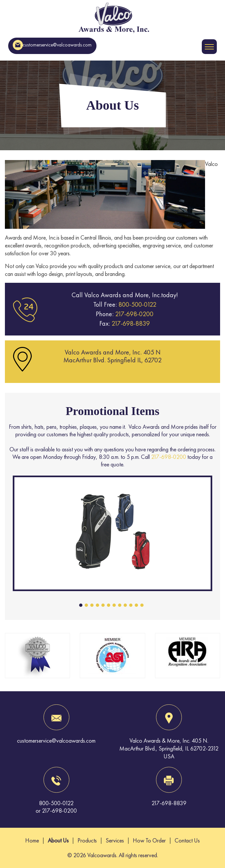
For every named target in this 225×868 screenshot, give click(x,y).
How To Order (149, 840)
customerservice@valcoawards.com (52, 45)
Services (115, 840)
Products (87, 840)
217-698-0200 (133, 314)
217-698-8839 (130, 323)
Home (32, 840)
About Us (58, 840)
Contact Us (187, 840)
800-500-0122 (137, 304)
